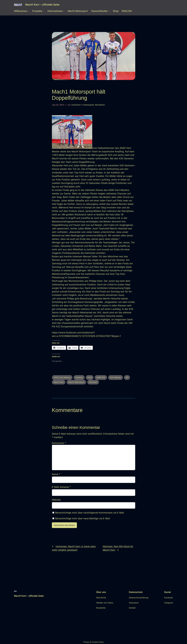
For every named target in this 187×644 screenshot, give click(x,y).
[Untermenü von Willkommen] (28, 11)
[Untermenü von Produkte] (43, 11)
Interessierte (89, 105)
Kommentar (59, 443)
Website (56, 500)
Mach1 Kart (59, 382)
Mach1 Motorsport (76, 382)
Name (56, 474)
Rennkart (93, 382)
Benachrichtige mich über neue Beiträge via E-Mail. (83, 518)
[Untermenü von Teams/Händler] (109, 11)
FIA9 (90, 377)
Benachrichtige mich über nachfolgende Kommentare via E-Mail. (90, 513)
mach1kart (76, 105)
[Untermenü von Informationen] (64, 11)
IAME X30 (101, 377)
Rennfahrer (100, 105)
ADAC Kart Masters (62, 377)
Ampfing (79, 377)
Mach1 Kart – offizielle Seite (42, 5)
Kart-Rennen (115, 377)
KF (127, 377)
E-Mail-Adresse (61, 487)
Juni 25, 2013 (58, 105)
